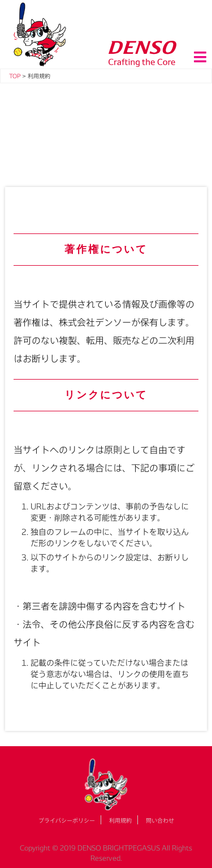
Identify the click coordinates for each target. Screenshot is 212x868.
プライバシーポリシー (67, 820)
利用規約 (120, 820)
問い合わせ (160, 820)
